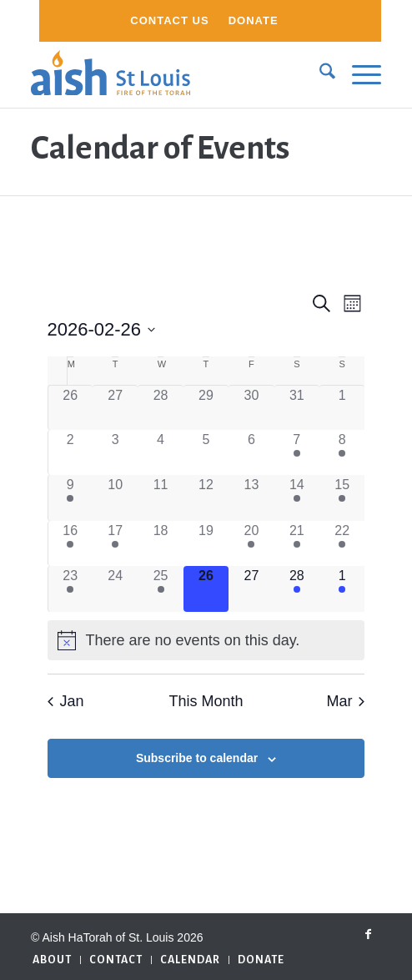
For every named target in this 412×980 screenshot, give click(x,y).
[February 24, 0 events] (115, 589)
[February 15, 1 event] (342, 498)
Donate (254, 20)
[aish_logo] (171, 74)
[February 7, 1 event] (297, 452)
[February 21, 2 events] (297, 543)
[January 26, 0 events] (70, 408)
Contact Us (169, 20)
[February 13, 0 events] (251, 498)
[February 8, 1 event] (342, 452)
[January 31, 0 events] (297, 408)
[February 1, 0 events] (342, 408)
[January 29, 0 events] (206, 408)
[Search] (319, 74)
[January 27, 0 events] (115, 408)
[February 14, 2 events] (297, 498)
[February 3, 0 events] (115, 452)
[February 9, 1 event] (70, 498)
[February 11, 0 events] (160, 498)
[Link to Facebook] (369, 934)
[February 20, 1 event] (251, 543)
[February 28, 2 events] (297, 589)
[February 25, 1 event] (160, 589)
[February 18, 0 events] (160, 543)
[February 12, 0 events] (206, 498)
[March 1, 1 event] (342, 589)
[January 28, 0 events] (160, 408)
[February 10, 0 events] (115, 498)
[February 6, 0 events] (251, 452)
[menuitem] (169, 21)
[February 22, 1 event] (342, 543)
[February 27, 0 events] (251, 589)
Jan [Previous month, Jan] (66, 701)
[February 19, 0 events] (206, 543)
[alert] (206, 641)
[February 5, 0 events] (206, 452)
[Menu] (358, 74)
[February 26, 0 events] (206, 589)
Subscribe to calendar (197, 758)
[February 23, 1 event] (70, 589)
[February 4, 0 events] (160, 452)
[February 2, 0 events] (70, 452)
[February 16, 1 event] (70, 543)
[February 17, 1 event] (115, 543)
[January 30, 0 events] (251, 408)
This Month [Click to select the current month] (206, 701)
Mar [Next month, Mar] (345, 701)
